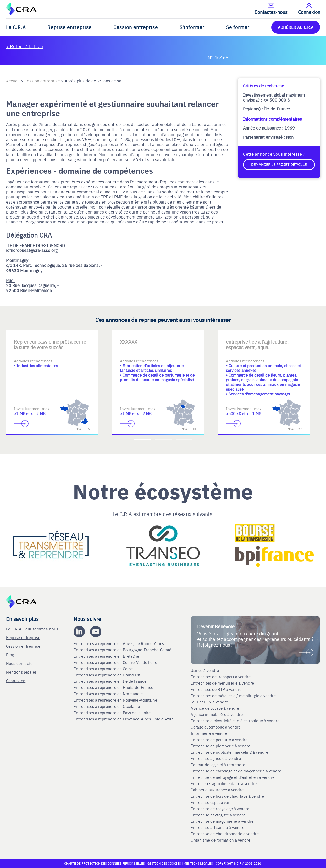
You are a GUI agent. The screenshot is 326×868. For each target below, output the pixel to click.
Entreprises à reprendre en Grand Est (107, 675)
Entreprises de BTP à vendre (217, 689)
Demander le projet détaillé (279, 164)
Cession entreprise (136, 27)
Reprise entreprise (70, 27)
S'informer (192, 27)
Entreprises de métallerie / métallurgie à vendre (234, 696)
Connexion (16, 681)
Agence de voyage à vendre (215, 708)
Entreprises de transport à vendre (221, 677)
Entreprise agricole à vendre (216, 758)
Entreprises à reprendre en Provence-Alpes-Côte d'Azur (124, 719)
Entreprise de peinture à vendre (219, 740)
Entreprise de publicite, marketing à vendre (229, 752)
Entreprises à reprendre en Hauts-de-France (114, 687)
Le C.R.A (16, 27)
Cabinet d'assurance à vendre (217, 790)
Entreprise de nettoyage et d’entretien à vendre (233, 777)
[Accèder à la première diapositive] (142, 440)
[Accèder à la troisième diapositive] (184, 440)
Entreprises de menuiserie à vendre (223, 683)
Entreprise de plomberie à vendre (220, 746)
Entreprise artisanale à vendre (217, 827)
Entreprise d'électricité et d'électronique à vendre (235, 721)
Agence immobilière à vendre (217, 714)
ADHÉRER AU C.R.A (296, 27)
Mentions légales (21, 672)
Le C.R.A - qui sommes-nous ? (34, 629)
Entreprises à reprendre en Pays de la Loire (112, 713)
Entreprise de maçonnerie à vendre (222, 821)
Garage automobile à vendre (216, 727)
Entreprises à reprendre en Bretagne (107, 656)
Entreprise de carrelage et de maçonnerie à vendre (236, 771)
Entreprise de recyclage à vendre (220, 809)
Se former (238, 27)
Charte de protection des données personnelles (104, 863)
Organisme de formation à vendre (220, 840)
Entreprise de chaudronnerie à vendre (225, 834)
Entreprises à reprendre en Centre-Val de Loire (116, 662)
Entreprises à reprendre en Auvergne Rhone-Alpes (119, 643)
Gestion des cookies (165, 863)
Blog (10, 655)
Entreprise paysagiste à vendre (218, 815)
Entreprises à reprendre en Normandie (109, 694)
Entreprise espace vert (211, 802)
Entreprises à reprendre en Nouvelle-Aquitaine (116, 700)
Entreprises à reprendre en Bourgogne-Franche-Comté (123, 650)
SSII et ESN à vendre (209, 702)
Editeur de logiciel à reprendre (218, 765)
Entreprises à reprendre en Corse (104, 669)
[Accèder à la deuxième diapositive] (163, 440)
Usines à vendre (205, 670)
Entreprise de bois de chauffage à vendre (227, 796)
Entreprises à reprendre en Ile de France (110, 681)
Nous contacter (20, 663)
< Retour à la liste (25, 46)
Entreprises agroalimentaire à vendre (224, 783)
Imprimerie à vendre (209, 733)
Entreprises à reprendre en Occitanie (107, 706)
